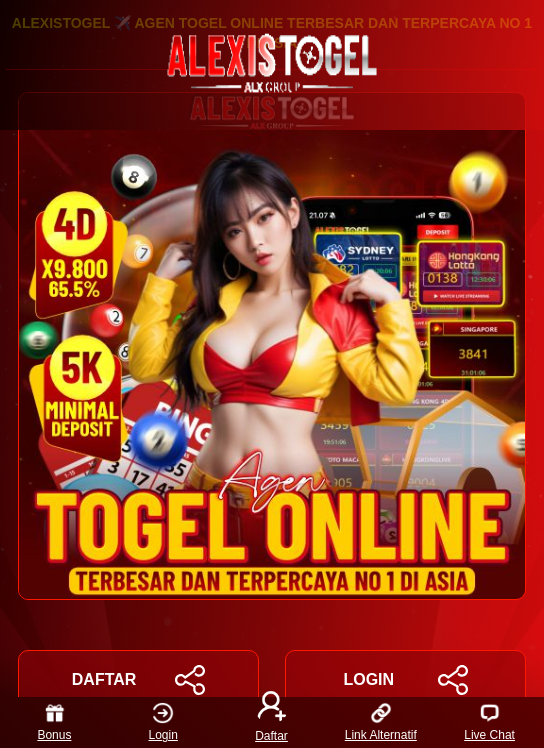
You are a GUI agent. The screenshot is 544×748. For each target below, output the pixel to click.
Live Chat (489, 722)
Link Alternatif (381, 722)
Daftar (272, 722)
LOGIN (405, 680)
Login (163, 722)
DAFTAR (138, 680)
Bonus (54, 722)
